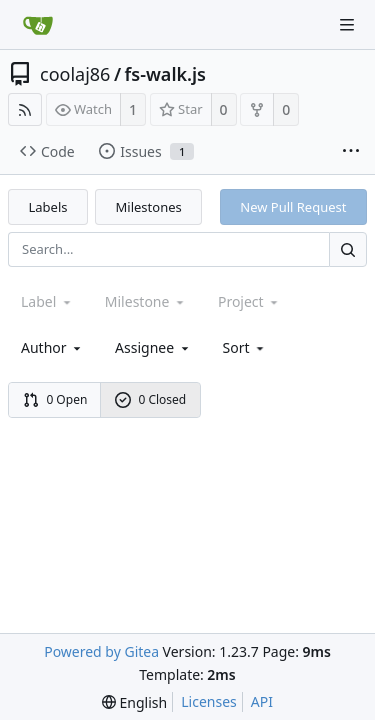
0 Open (55, 399)
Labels (48, 207)
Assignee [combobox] (153, 347)
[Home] (38, 25)
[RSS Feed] (25, 109)
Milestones (149, 207)
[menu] (245, 347)
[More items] (351, 152)
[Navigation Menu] (347, 25)
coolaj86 (75, 74)
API (262, 701)
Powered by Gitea (101, 651)
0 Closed (151, 399)
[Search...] (348, 249)
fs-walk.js (165, 74)
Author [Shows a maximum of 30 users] (52, 347)
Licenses (209, 701)
